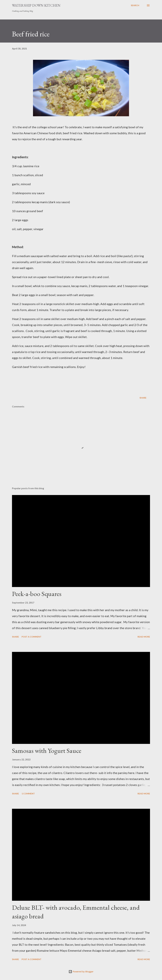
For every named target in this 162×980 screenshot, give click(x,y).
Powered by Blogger (81, 972)
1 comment (28, 794)
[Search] (135, 5)
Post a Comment (31, 637)
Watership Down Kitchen (36, 5)
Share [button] (143, 398)
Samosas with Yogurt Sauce (47, 751)
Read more (144, 637)
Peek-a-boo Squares (37, 594)
